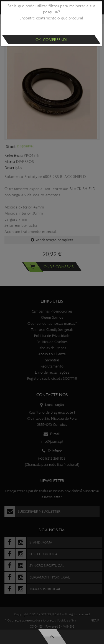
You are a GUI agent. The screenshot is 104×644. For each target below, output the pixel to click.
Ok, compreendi (51, 40)
